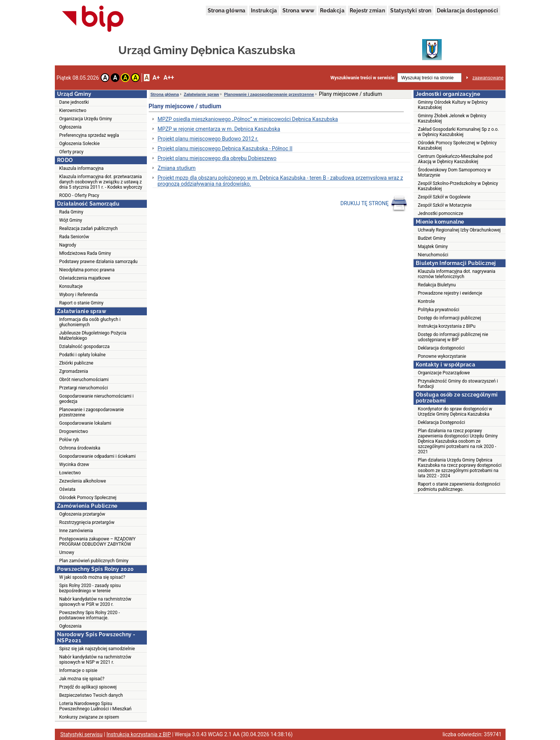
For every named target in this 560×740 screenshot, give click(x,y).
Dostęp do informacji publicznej (450, 318)
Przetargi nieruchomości (84, 388)
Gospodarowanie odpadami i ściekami (98, 456)
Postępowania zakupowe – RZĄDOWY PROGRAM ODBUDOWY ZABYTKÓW (97, 542)
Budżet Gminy (432, 238)
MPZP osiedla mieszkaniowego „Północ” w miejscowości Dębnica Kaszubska (248, 119)
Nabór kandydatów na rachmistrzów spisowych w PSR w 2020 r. (95, 602)
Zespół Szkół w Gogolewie (444, 197)
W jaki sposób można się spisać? (92, 577)
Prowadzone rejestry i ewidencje (450, 293)
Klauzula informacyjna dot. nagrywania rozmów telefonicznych (457, 274)
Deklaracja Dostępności (442, 422)
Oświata (67, 489)
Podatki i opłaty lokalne (83, 355)
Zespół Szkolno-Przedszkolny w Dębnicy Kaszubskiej (458, 186)
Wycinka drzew (74, 465)
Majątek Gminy (433, 247)
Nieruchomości (433, 255)
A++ (169, 78)
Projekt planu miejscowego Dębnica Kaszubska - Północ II (225, 148)
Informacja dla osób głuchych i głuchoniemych (90, 322)
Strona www (299, 11)
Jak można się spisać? (82, 679)
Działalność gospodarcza (85, 347)
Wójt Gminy (71, 220)
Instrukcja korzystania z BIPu (447, 326)
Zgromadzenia (74, 371)
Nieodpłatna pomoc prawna (87, 270)
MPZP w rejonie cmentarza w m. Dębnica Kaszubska (219, 129)
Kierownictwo (73, 110)
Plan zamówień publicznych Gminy (94, 561)
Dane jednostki (74, 102)
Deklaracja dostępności (468, 11)
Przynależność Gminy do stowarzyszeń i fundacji (458, 384)
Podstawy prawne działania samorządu (99, 262)
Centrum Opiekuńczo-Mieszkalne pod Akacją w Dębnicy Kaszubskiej (455, 159)
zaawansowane (488, 78)
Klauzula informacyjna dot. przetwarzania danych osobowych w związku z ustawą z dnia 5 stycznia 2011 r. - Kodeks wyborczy (101, 182)
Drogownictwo (74, 431)
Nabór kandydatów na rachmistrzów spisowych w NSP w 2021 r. (95, 660)
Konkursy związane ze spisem (89, 717)
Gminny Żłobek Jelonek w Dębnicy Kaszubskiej (452, 118)
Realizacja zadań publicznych (89, 229)
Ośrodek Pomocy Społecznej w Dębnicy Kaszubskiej (457, 145)
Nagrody (68, 245)
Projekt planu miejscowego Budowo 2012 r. (208, 139)
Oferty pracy (72, 152)
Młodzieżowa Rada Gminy (85, 253)
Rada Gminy (71, 212)
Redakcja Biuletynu (437, 285)
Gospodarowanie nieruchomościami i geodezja (97, 399)
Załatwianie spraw (201, 94)
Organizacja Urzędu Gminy (86, 119)
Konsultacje (71, 286)
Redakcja (332, 11)
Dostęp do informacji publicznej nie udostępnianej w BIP (453, 337)
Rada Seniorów (74, 237)
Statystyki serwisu (82, 734)
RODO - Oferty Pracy (79, 195)
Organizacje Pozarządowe (444, 373)
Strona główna (227, 11)
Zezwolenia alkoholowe (83, 481)
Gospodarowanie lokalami (85, 423)
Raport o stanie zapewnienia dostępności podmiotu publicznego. (459, 487)
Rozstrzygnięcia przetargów (87, 522)
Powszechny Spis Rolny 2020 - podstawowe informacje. (90, 615)
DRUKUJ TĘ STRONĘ (374, 204)
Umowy (67, 552)
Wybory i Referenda (79, 295)
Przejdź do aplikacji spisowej (88, 687)
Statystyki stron (411, 11)
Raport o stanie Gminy (82, 303)
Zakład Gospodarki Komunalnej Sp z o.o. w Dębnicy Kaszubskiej (459, 132)
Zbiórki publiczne (76, 363)
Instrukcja (264, 11)
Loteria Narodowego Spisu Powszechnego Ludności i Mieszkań (96, 706)
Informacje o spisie (78, 670)
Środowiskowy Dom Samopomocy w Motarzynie (454, 173)
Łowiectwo (70, 473)
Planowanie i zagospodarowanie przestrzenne (92, 412)
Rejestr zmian (367, 11)
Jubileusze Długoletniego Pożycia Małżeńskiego (93, 336)
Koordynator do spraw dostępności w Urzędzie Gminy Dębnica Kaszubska (455, 412)
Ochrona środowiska (80, 448)
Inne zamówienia (76, 531)
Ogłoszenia (71, 127)
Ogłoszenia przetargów (82, 514)
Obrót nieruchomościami (84, 380)
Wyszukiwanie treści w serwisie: (363, 78)
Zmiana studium (177, 168)
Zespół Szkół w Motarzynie (445, 205)
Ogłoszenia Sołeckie (80, 144)
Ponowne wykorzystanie (442, 356)
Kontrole (426, 301)
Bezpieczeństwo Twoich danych (91, 695)
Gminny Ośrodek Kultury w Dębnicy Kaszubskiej (453, 105)
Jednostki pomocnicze (441, 213)
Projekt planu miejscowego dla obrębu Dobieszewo (217, 158)
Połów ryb (69, 440)
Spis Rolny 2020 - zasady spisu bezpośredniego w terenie (90, 588)
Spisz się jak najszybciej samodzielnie (97, 649)
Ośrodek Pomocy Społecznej (88, 498)
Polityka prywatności (439, 310)
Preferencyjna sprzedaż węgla (89, 135)
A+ (156, 78)
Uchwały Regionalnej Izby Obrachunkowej (460, 230)
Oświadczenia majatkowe (85, 278)
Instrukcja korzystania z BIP (138, 734)
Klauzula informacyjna (82, 168)
